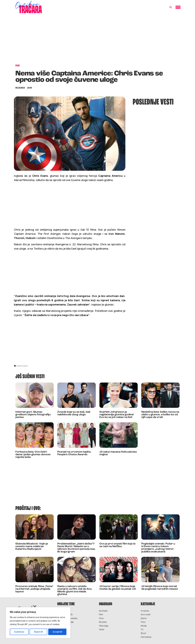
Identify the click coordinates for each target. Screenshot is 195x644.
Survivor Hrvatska (67, 619)
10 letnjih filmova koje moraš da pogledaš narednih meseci (160, 588)
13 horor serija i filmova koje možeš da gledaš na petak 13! (118, 588)
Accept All (57, 632)
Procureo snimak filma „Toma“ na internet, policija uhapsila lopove (34, 589)
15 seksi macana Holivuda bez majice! (118, 453)
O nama (145, 611)
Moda (144, 626)
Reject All (39, 632)
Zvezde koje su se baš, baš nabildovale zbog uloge (74, 413)
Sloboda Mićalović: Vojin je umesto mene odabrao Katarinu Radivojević (32, 546)
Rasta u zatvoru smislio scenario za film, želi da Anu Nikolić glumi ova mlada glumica (74, 590)
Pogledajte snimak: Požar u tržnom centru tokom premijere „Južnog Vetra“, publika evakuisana (158, 548)
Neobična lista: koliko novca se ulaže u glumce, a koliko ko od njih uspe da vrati (160, 415)
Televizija (104, 626)
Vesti (102, 630)
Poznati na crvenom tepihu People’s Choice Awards (74, 453)
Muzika (103, 622)
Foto (101, 619)
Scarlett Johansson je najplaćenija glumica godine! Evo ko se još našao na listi (117, 415)
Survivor (62, 611)
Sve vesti (146, 615)
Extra (144, 619)
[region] (38, 623)
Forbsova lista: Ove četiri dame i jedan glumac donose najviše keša (33, 455)
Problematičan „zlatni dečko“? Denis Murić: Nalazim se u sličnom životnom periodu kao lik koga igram (76, 548)
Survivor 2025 (65, 615)
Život (143, 634)
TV (142, 630)
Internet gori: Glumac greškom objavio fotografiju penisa (33, 415)
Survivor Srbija (65, 622)
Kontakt (103, 611)
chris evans (22, 366)
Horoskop (146, 637)
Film (101, 615)
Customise (19, 632)
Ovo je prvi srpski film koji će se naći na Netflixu (117, 545)
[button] (171, 7)
